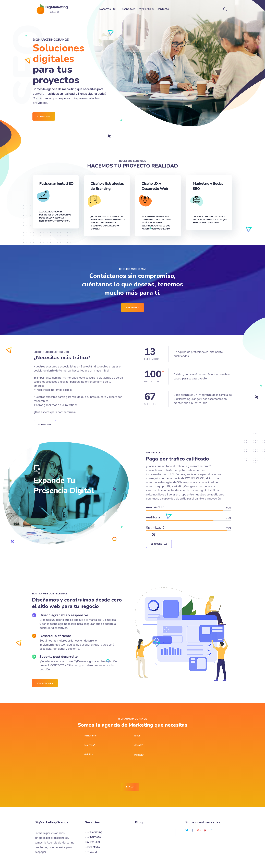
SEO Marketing (94, 821)
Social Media (92, 836)
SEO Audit (91, 841)
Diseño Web (128, 9)
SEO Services (93, 826)
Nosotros (105, 9)
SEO (116, 9)
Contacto (163, 9)
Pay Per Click (146, 9)
